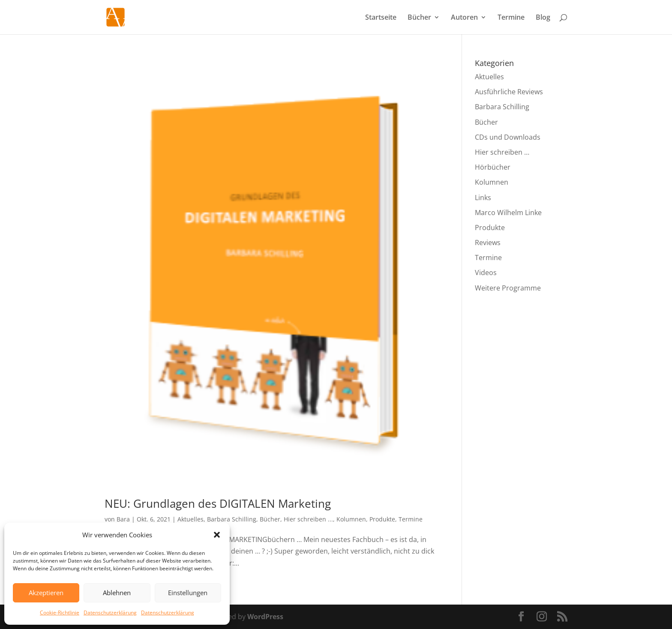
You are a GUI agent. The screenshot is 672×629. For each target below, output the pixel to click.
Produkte (382, 519)
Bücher (419, 18)
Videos (486, 273)
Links (483, 198)
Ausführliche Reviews (509, 92)
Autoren (464, 18)
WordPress (265, 617)
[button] (217, 535)
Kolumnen (351, 519)
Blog (543, 18)
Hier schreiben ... (308, 519)
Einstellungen (188, 593)
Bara (123, 519)
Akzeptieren (46, 593)
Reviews (488, 243)
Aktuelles (190, 519)
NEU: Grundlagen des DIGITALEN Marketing (218, 503)
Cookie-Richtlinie (60, 613)
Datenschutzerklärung (110, 613)
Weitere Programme (508, 288)
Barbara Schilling (232, 519)
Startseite (381, 18)
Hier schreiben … (502, 152)
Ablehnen (117, 593)
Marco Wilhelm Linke (508, 213)
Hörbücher (493, 167)
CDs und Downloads (508, 137)
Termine (511, 18)
